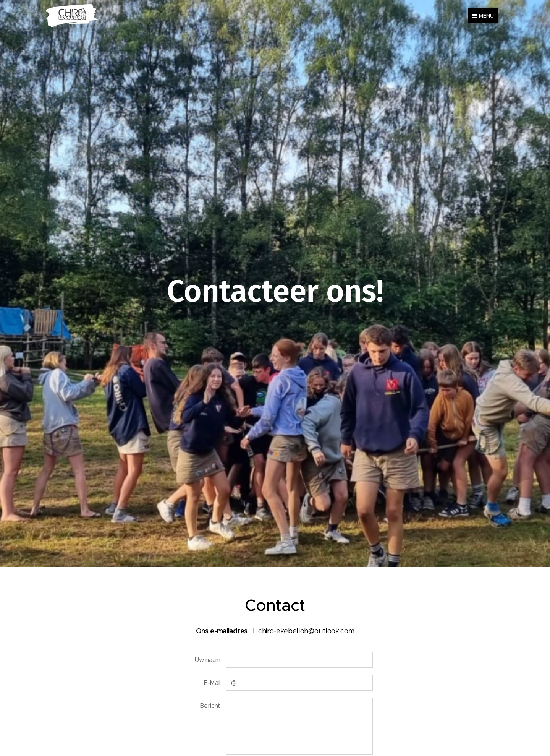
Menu (483, 16)
